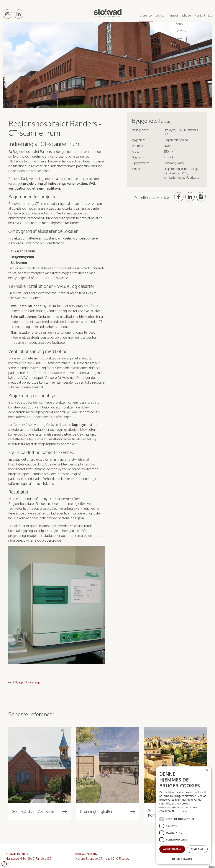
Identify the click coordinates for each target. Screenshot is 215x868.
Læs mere (182, 811)
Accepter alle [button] (172, 849)
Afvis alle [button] (197, 849)
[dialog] (183, 815)
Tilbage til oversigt (26, 682)
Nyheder (187, 15)
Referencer (146, 15)
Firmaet (173, 15)
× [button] (207, 770)
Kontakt (200, 15)
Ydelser (161, 15)
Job (210, 15)
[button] (183, 859)
